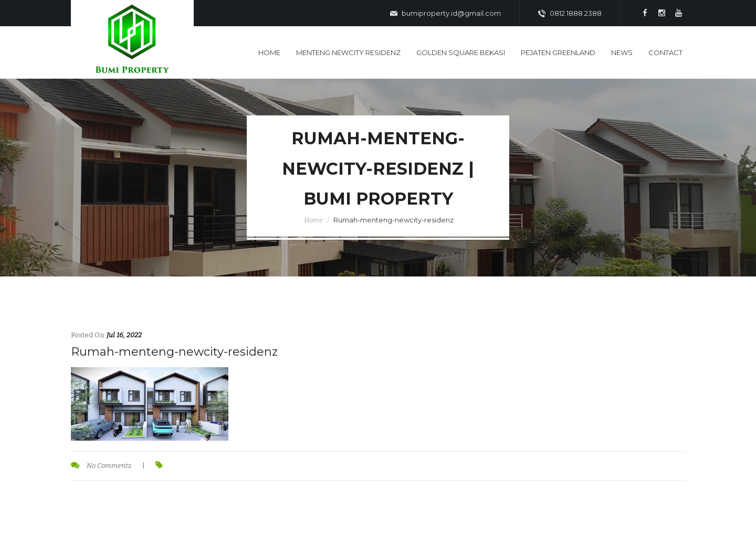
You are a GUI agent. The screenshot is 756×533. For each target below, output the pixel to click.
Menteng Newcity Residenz (348, 52)
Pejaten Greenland (558, 52)
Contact (665, 52)
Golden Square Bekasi (461, 52)
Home (269, 52)
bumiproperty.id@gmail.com (445, 14)
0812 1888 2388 (570, 14)
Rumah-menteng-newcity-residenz (174, 352)
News (622, 52)
